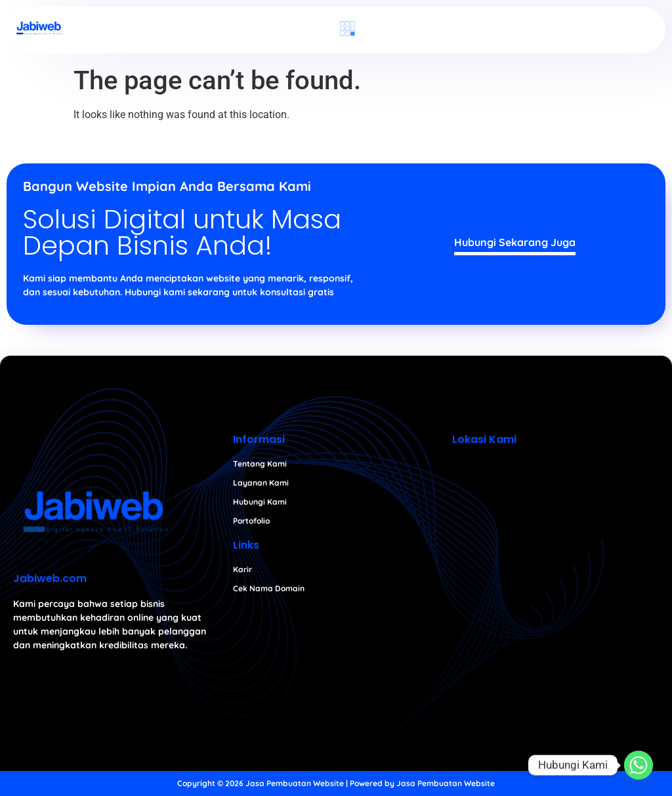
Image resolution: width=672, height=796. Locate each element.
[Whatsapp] (639, 765)
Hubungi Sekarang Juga (515, 242)
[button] (347, 30)
